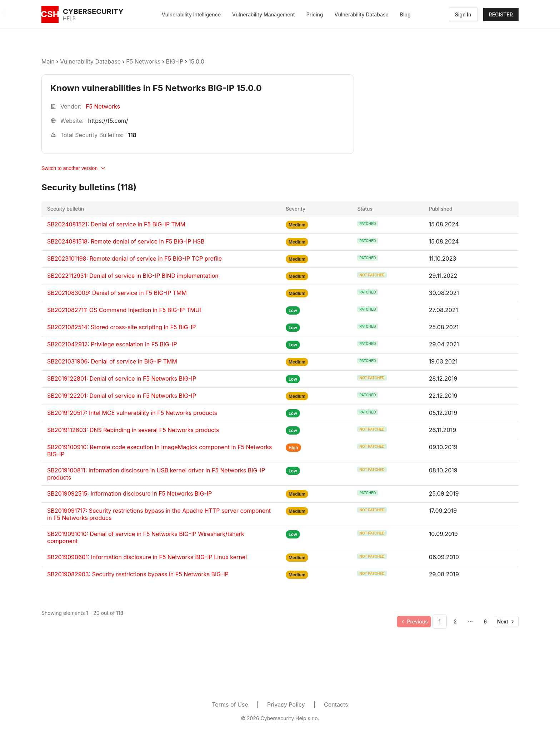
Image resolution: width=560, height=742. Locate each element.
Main (48, 61)
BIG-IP (175, 61)
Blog (405, 14)
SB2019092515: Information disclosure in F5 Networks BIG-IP (129, 493)
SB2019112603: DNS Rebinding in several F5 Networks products (133, 430)
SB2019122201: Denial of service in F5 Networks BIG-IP (122, 396)
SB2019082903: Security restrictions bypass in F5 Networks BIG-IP (138, 574)
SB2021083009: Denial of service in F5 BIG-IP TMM (117, 293)
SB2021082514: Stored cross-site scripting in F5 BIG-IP (122, 327)
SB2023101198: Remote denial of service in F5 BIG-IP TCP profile (134, 259)
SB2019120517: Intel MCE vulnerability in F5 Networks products (132, 413)
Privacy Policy (286, 705)
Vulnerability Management (264, 14)
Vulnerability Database (362, 14)
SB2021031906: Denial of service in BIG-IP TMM (112, 361)
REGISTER (501, 14)
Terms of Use (230, 705)
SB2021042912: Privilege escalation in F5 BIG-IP (112, 344)
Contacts (336, 705)
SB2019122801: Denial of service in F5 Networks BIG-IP (122, 378)
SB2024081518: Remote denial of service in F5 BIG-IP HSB (126, 241)
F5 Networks (143, 61)
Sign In (463, 14)
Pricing (315, 14)
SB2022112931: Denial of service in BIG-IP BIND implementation (133, 276)
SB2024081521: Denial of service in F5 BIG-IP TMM (116, 224)
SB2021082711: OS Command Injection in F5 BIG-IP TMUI (124, 310)
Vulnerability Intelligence (191, 14)
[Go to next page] (506, 622)
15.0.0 (196, 61)
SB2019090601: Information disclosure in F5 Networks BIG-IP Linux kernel (147, 557)
